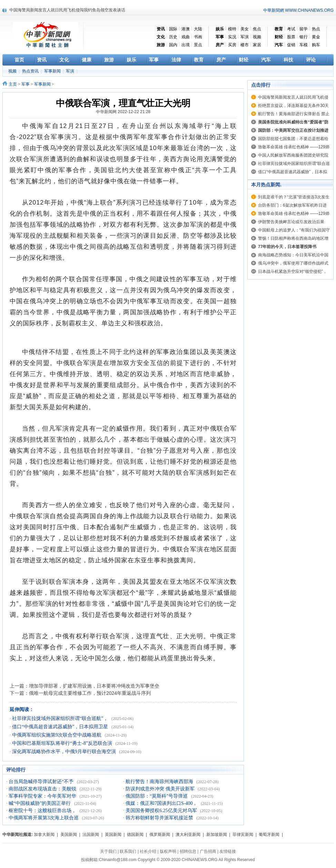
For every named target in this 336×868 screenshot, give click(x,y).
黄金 (316, 37)
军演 (245, 37)
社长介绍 (148, 851)
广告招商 (208, 851)
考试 (291, 29)
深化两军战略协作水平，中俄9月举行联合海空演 (65, 752)
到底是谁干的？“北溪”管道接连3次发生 (294, 197)
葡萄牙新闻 (269, 835)
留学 (304, 29)
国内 (173, 45)
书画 (198, 37)
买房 (232, 45)
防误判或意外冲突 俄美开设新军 (161, 789)
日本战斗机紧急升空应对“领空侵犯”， (293, 272)
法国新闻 (91, 835)
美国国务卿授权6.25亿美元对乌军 (162, 811)
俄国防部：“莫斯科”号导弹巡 (157, 796)
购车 (316, 45)
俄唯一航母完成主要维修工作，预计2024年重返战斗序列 (90, 693)
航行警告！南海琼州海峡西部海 (160, 782)
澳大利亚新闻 (188, 835)
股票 (291, 37)
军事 (26, 84)
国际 (173, 29)
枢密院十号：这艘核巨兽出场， (43, 811)
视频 (257, 37)
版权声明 (168, 851)
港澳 (186, 29)
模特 (232, 29)
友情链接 (228, 851)
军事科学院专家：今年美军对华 (43, 796)
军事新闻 (53, 71)
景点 (198, 45)
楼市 (245, 45)
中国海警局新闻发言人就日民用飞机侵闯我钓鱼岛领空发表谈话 (67, 10)
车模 (304, 45)
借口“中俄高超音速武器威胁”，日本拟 (293, 172)
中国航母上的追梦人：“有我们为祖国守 (294, 230)
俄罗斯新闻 (160, 835)
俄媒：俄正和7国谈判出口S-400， (162, 803)
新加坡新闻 (217, 835)
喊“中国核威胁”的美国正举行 (40, 803)
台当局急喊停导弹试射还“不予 (42, 782)
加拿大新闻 (44, 835)
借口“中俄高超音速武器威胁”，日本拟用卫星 (61, 727)
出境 (186, 45)
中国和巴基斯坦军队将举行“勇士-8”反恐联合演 (63, 743)
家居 (257, 45)
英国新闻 (113, 835)
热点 (316, 29)
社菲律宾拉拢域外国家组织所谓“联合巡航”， (61, 718)
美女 (245, 29)
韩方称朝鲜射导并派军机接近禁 (160, 818)
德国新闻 (135, 835)
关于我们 (108, 851)
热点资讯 (31, 71)
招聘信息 (188, 851)
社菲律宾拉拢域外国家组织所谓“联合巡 (294, 164)
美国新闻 (69, 835)
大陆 (198, 29)
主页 (13, 84)
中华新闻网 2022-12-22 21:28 (123, 112)
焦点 (257, 29)
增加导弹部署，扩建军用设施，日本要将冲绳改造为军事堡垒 (94, 686)
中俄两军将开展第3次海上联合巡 (44, 818)
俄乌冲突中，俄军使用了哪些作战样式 (293, 263)
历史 (173, 37)
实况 (232, 37)
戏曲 (186, 37)
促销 (291, 45)
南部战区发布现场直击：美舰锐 (43, 789)
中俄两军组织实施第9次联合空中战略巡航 (57, 735)
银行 (304, 37)
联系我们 (128, 851)
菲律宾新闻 (243, 835)
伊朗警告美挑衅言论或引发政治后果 (291, 222)
